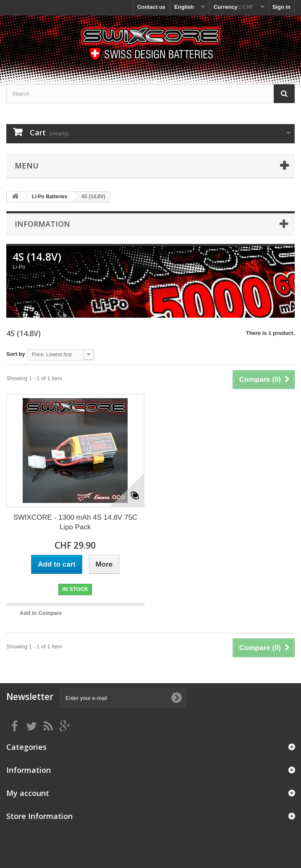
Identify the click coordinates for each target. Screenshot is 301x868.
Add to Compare (41, 613)
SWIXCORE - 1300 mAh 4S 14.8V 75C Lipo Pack (75, 522)
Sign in (281, 7)
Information (42, 224)
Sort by (16, 354)
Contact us (151, 7)
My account (28, 793)
